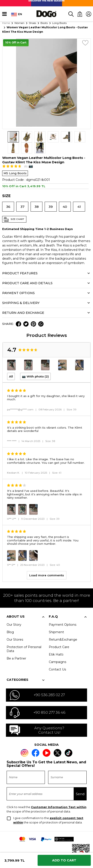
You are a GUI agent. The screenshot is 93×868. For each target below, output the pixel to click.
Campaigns (57, 651)
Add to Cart (64, 860)
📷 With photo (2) (35, 365)
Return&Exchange (63, 628)
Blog (10, 621)
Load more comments (47, 564)
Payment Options (63, 613)
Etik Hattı (56, 643)
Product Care (59, 636)
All (11, 365)
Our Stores (15, 628)
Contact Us (57, 658)
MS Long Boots (15, 162)
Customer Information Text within (59, 796)
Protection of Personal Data (24, 638)
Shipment (56, 621)
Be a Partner (16, 647)
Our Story (14, 613)
